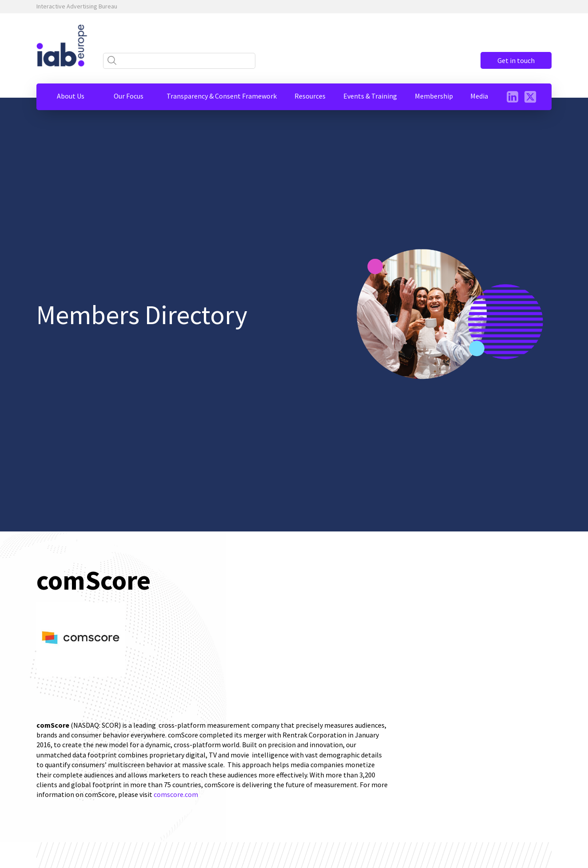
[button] (71, 96)
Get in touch (516, 60)
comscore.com (176, 794)
